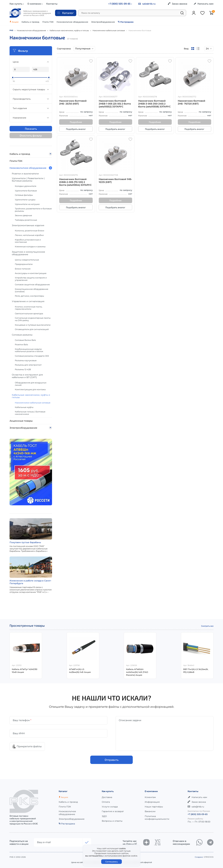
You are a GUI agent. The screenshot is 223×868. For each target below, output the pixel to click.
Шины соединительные (27, 260)
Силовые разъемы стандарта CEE (32, 356)
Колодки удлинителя (26, 186)
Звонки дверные (23, 215)
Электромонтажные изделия (28, 225)
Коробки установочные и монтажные (28, 241)
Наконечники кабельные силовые (33, 403)
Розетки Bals (21, 344)
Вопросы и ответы (112, 821)
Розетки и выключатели (25, 174)
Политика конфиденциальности (157, 818)
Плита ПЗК (48, 22)
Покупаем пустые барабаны (25, 542)
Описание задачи (130, 720)
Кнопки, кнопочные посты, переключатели (29, 308)
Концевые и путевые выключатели (33, 325)
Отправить (112, 760)
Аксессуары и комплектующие (31, 273)
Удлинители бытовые (26, 191)
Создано (204, 857)
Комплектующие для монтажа (30, 389)
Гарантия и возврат (113, 811)
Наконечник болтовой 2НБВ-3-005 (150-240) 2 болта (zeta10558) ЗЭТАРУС (154, 104)
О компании (35, 4)
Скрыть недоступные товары (31, 89)
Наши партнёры (154, 807)
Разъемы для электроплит (28, 365)
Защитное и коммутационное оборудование (28, 253)
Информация (152, 802)
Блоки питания (23, 269)
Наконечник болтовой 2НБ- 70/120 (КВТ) (192, 102)
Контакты (52, 4)
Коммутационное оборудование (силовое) (32, 290)
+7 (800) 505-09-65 (120, 4)
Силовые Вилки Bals (25, 340)
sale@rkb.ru (147, 4)
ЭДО (104, 816)
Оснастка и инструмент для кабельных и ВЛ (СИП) (27, 376)
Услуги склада (110, 807)
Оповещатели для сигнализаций (32, 329)
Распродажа (126, 22)
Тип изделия (31, 108)
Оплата (106, 802)
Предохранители (24, 264)
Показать (31, 129)
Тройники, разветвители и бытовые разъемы (33, 210)
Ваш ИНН (19, 733)
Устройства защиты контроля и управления (31, 279)
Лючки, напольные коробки (29, 235)
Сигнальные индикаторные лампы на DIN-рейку (33, 319)
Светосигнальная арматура (29, 313)
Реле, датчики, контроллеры (29, 296)
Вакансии (150, 811)
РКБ (11, 30)
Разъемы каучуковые (26, 360)
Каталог (66, 13)
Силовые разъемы (22, 335)
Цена (31, 62)
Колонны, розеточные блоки (30, 231)
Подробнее (76, 122)
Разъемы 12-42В (23, 369)
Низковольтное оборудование (72, 22)
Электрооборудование (103, 22)
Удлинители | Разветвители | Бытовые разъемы (28, 180)
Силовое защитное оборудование (32, 284)
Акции (14, 22)
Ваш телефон (22, 720)
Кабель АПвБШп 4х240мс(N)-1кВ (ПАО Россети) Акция (137, 672)
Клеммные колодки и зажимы (30, 247)
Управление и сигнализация (28, 301)
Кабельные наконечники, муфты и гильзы (31, 396)
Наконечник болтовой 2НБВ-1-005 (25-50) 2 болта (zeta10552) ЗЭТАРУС (115, 104)
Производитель (31, 99)
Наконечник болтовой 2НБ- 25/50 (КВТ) (73, 102)
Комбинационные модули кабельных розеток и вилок (29, 350)
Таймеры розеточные (26, 220)
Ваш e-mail (44, 842)
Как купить (17, 4)
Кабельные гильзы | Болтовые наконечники (30, 413)
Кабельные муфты (24, 407)
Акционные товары (21, 421)
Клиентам (150, 797)
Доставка (107, 797)
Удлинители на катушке (27, 204)
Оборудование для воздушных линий (31, 384)
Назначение (31, 118)
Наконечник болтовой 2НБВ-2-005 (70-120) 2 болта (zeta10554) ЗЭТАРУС (75, 182)
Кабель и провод (30, 22)
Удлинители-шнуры (25, 200)
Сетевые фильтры (24, 195)
